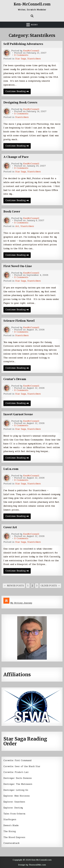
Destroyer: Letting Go (16, 790)
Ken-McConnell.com (32, 4)
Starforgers (10, 820)
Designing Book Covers (20, 103)
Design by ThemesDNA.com (32, 865)
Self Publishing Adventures (23, 44)
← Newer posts (14, 586)
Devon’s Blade (11, 825)
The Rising (10, 831)
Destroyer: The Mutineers (18, 784)
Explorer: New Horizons (17, 796)
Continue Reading (18, 92)
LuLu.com (11, 469)
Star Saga (21, 59)
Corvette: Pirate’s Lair (16, 772)
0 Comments (21, 55)
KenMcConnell (31, 51)
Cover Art (10, 527)
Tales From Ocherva (14, 814)
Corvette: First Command (17, 760)
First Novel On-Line (18, 266)
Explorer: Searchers (14, 802)
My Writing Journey (21, 603)
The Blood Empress (14, 837)
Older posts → (50, 586)
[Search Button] (32, 16)
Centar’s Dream (15, 379)
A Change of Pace (16, 157)
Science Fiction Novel (19, 321)
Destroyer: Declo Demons (18, 778)
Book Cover (12, 212)
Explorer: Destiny (13, 808)
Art (17, 226)
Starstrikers (34, 59)
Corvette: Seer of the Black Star (22, 766)
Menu (34, 25)
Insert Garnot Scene (18, 414)
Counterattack (11, 843)
